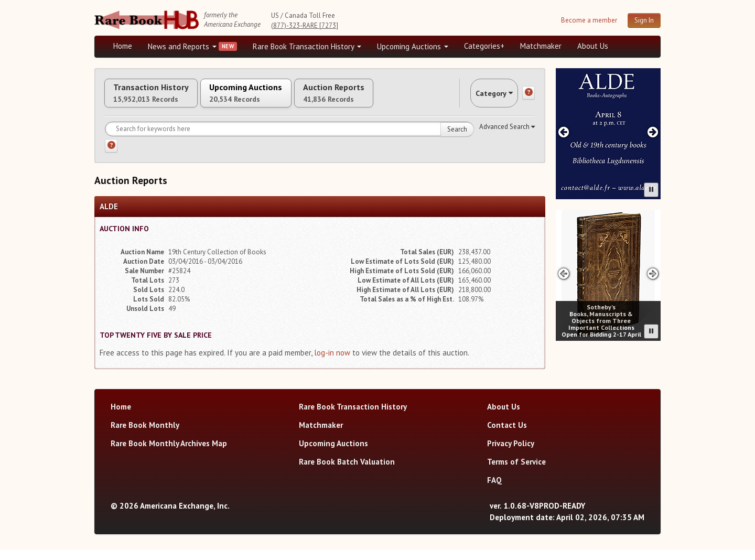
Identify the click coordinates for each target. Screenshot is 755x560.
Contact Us (507, 435)
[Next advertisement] (653, 132)
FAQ (494, 490)
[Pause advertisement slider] (651, 190)
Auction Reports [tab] (386, 98)
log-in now (332, 363)
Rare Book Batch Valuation (347, 472)
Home (123, 46)
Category (484, 98)
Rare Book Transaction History (307, 46)
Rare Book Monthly (145, 435)
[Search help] (111, 156)
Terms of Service (516, 472)
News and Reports (182, 46)
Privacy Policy (511, 453)
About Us (593, 46)
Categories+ (484, 46)
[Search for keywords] (289, 139)
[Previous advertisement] (563, 132)
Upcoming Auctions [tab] (277, 98)
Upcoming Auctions (413, 46)
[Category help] (528, 98)
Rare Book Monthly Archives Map (169, 453)
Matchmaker (541, 46)
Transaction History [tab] (161, 98)
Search (457, 139)
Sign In (644, 20)
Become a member (589, 20)
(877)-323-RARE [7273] (305, 25)
